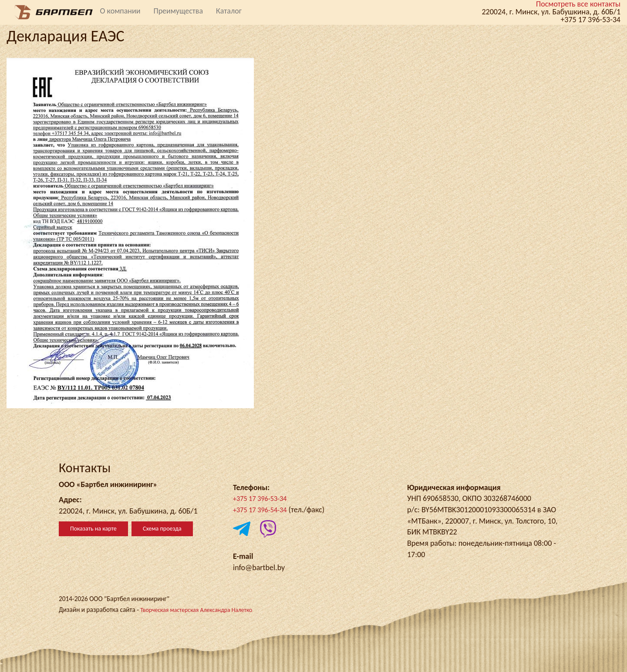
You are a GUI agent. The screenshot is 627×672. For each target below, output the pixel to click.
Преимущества (178, 11)
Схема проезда (162, 529)
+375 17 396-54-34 (263, 510)
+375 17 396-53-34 (263, 498)
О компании (120, 11)
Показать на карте (93, 529)
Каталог (229, 11)
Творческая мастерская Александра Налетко (203, 610)
